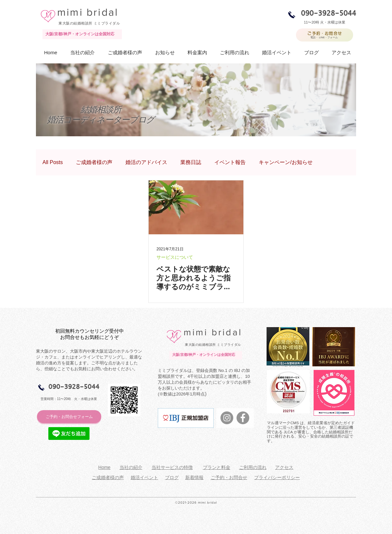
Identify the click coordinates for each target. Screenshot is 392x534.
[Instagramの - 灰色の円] (227, 418)
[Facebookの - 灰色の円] (243, 418)
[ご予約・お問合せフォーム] (69, 417)
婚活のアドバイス (146, 162)
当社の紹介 (131, 467)
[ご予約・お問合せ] (325, 35)
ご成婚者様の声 (94, 162)
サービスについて (175, 257)
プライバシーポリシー (277, 477)
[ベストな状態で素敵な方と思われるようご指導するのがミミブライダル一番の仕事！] (196, 207)
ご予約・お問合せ (229, 477)
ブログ (172, 477)
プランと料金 (217, 467)
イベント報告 (230, 162)
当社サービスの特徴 (172, 467)
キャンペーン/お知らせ (286, 162)
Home (104, 467)
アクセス (284, 467)
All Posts (53, 162)
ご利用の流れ (253, 467)
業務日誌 (191, 162)
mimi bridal (88, 12)
